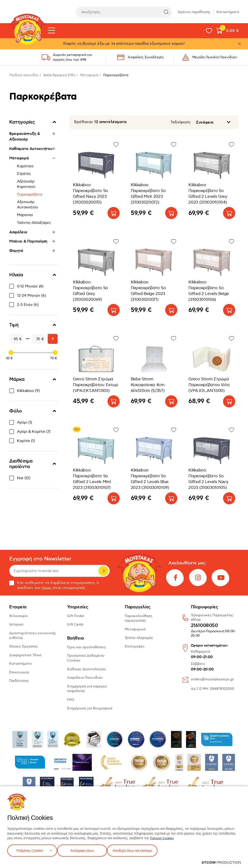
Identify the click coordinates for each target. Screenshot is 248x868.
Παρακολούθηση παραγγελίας (138, 618)
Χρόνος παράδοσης (194, 12)
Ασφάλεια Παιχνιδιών (85, 678)
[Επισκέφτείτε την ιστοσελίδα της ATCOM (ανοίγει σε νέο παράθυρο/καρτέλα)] (221, 862)
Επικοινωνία (19, 672)
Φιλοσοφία (18, 616)
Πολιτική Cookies (163, 837)
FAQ (71, 700)
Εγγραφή (103, 571)
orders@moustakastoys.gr (212, 679)
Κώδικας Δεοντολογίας (87, 669)
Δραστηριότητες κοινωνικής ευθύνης (33, 636)
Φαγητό (16, 251)
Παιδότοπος (19, 681)
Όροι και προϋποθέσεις (86, 647)
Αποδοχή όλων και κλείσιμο (140, 850)
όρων (46, 588)
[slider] (11, 353)
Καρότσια (25, 166)
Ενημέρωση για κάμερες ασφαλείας (87, 689)
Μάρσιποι (25, 215)
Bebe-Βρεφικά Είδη (59, 75)
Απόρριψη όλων (85, 850)
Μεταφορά (89, 75)
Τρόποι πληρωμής (139, 638)
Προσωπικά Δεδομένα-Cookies (86, 658)
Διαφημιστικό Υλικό (25, 655)
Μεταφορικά (135, 629)
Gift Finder (76, 616)
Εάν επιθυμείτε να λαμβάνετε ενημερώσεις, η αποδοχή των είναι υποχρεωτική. (54, 585)
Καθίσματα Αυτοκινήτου (31, 149)
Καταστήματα (228, 12)
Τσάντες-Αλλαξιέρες (34, 223)
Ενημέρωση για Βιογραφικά (90, 708)
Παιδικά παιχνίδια (24, 75)
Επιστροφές (135, 646)
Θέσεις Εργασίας (23, 646)
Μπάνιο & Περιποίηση (28, 241)
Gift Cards (75, 624)
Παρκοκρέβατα (30, 194)
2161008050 (204, 626)
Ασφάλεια (18, 232)
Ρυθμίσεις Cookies (30, 850)
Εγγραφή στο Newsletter (40, 559)
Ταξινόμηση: (181, 122)
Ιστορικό (16, 624)
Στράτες (24, 174)
